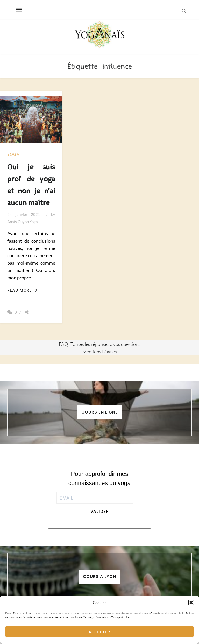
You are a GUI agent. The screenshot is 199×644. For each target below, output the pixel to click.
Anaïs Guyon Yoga (23, 222)
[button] (191, 603)
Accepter (99, 632)
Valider (100, 511)
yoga (13, 154)
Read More (22, 290)
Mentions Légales (100, 352)
